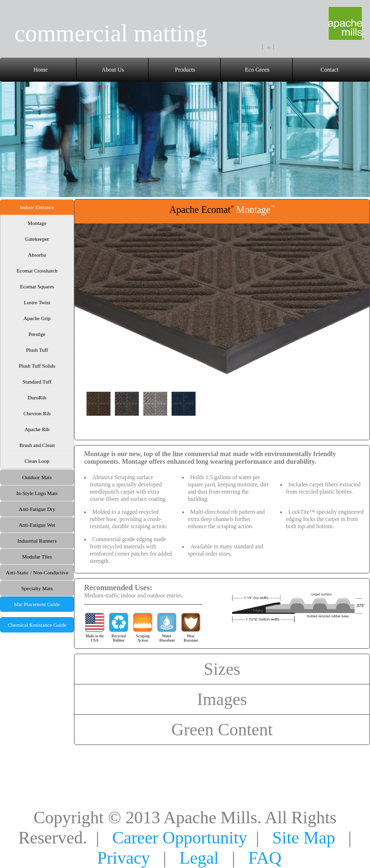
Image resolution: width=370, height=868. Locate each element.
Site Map (304, 838)
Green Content (222, 730)
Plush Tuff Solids (37, 366)
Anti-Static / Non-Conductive (37, 572)
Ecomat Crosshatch (37, 271)
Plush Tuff (37, 350)
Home (41, 70)
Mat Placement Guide (37, 604)
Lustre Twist (37, 302)
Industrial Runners (37, 541)
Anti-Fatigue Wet (37, 525)
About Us (113, 70)
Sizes (222, 669)
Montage (37, 223)
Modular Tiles (37, 557)
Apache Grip (37, 318)
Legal (199, 858)
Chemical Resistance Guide (37, 625)
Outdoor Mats (37, 477)
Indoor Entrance (37, 207)
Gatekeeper (37, 239)
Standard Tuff (37, 382)
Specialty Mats (37, 588)
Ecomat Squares (37, 286)
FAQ (265, 858)
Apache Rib (37, 429)
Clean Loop (37, 461)
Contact (329, 70)
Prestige (37, 334)
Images (222, 699)
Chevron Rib (37, 413)
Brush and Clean (37, 445)
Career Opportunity (179, 838)
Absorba (37, 255)
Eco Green (257, 70)
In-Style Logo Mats (37, 493)
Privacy (123, 858)
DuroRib (37, 397)
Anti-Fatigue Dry (37, 509)
